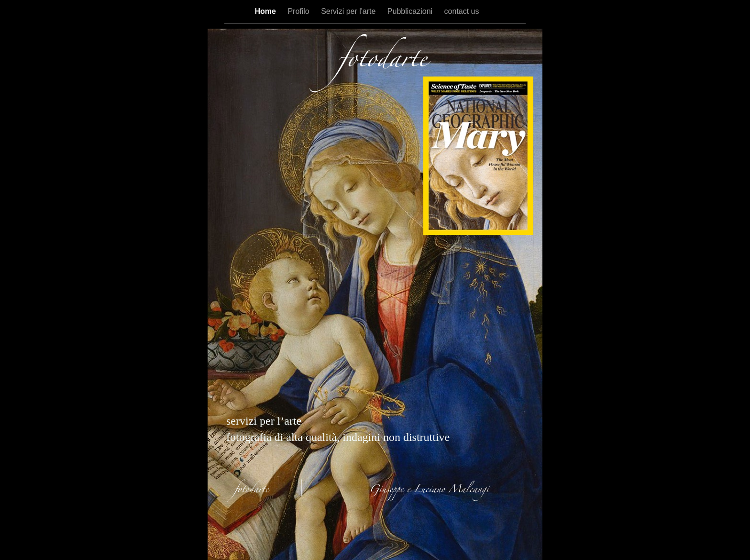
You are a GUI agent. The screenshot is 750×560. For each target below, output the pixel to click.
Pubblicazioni (411, 11)
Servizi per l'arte (349, 11)
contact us (462, 11)
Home (266, 11)
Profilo (299, 11)
